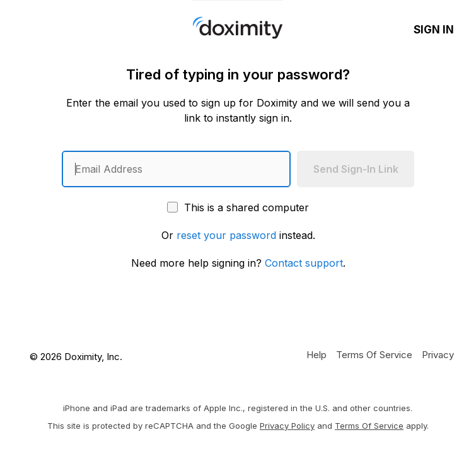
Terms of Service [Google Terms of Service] (369, 426)
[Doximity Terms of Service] (374, 354)
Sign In (434, 30)
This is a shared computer (238, 207)
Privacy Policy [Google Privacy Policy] (287, 426)
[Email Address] (176, 169)
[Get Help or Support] (316, 354)
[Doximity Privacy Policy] (438, 354)
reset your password (226, 235)
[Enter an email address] (176, 169)
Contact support (304, 263)
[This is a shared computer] (172, 207)
